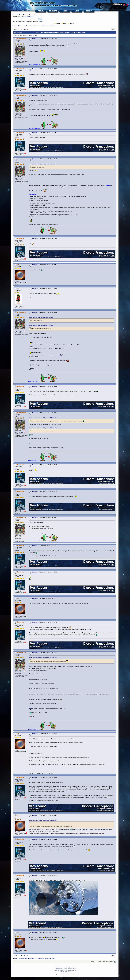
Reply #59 (35, 386)
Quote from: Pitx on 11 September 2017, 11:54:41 (41, 326)
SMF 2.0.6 (58, 967)
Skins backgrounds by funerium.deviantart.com (66, 970)
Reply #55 (35, 238)
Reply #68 (35, 653)
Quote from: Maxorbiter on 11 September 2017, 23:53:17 (43, 658)
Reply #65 (35, 572)
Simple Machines (72, 967)
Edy (18, 265)
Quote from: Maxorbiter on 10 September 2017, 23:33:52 (43, 164)
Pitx (18, 288)
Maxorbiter (20, 69)
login (29, 15)
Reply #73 (35, 875)
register (35, 15)
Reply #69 (35, 734)
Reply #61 (35, 465)
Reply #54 (35, 159)
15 (27, 29)
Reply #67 (35, 622)
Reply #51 (35, 69)
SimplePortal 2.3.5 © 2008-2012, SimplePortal (66, 969)
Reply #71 (35, 815)
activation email (28, 17)
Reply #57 (35, 288)
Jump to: (92, 962)
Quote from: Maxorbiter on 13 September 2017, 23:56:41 (43, 820)
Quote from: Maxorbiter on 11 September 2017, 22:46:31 (43, 418)
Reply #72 (35, 839)
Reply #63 (35, 517)
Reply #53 (35, 133)
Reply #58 (35, 312)
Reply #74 (35, 932)
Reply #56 (35, 265)
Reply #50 (35, 39)
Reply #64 (35, 546)
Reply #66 (35, 598)
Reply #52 (35, 95)
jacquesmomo (21, 39)
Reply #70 (35, 777)
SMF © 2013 (64, 967)
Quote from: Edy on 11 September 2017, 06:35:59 (41, 317)
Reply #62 (35, 491)
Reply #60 (35, 413)
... (26, 29)
